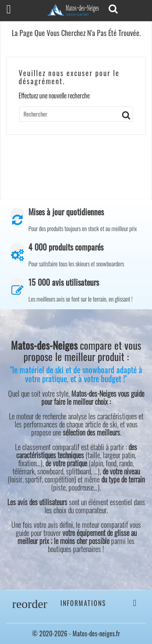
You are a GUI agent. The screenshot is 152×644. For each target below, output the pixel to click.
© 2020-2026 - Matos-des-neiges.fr (76, 633)
